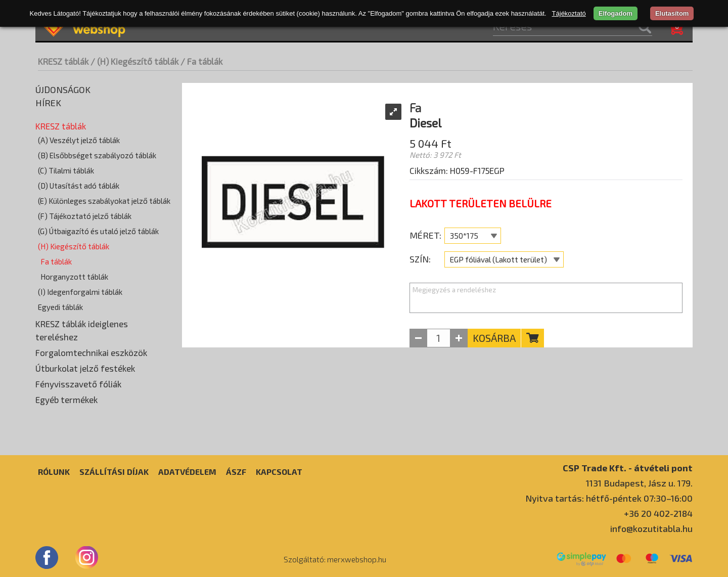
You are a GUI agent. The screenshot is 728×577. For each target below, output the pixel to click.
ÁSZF (236, 472)
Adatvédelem (187, 472)
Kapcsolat (279, 472)
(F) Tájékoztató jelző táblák (85, 216)
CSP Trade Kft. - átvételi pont (628, 468)
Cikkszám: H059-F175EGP (457, 170)
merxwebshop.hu (357, 559)
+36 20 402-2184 (658, 513)
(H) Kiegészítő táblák (74, 246)
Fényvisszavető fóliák (78, 384)
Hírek (48, 103)
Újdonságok (63, 90)
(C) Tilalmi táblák (66, 170)
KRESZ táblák (63, 61)
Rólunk (54, 472)
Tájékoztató (569, 13)
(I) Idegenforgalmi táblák (80, 292)
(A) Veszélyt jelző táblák (79, 140)
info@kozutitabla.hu (651, 528)
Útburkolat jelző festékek (85, 368)
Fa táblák (56, 261)
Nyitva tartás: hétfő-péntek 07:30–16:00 (609, 498)
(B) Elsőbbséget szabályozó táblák (97, 155)
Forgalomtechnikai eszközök (91, 352)
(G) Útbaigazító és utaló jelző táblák (98, 231)
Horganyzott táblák (74, 277)
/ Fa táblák (201, 61)
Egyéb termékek (66, 400)
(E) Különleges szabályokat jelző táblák (104, 201)
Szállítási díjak (114, 472)
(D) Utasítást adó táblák (79, 186)
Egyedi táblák (60, 307)
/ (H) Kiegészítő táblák (134, 61)
